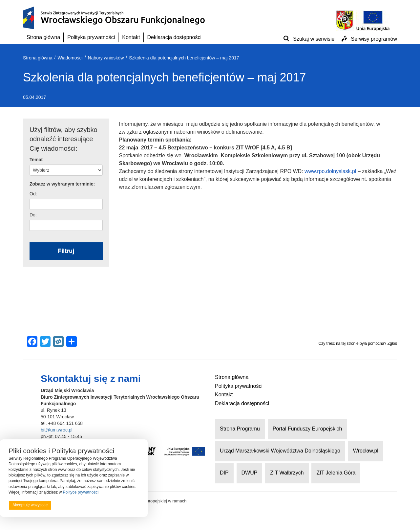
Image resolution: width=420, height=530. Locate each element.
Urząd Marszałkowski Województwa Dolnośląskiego (280, 451)
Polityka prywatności (91, 37)
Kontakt (131, 37)
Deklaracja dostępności (174, 37)
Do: (33, 215)
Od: (33, 194)
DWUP (250, 473)
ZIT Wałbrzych (287, 473)
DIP (224, 473)
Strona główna (43, 37)
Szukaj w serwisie (314, 39)
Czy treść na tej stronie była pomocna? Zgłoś (358, 343)
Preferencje (126, 505)
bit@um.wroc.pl (57, 430)
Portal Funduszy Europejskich (307, 429)
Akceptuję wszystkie (30, 505)
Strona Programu (240, 429)
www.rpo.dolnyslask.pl (330, 171)
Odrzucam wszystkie (82, 505)
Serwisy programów (374, 39)
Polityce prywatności (81, 492)
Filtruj (66, 251)
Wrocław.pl (366, 451)
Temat (36, 160)
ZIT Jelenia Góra (336, 473)
